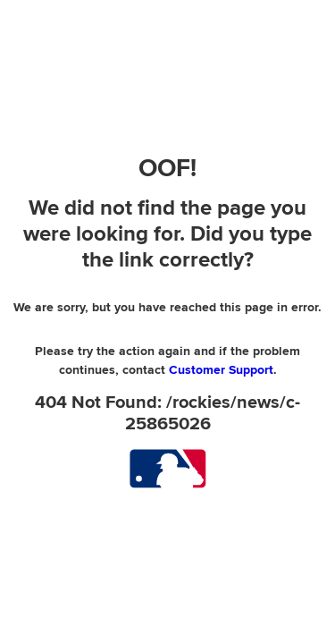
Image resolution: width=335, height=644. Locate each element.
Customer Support (221, 370)
